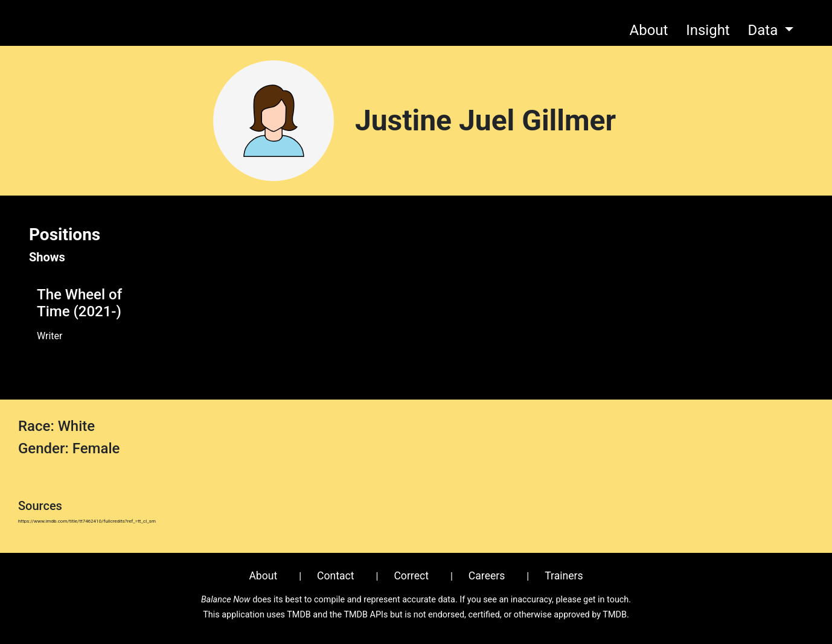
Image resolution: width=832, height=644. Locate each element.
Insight (708, 30)
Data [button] (764, 30)
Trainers (564, 576)
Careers (487, 576)
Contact (336, 576)
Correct (411, 576)
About (649, 30)
